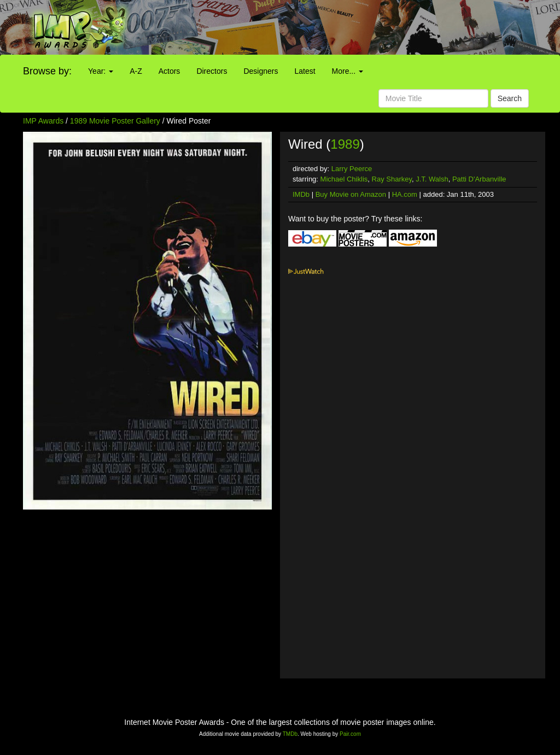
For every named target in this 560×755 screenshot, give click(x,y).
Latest (305, 71)
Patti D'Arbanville (479, 179)
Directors (212, 71)
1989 (345, 144)
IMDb (301, 194)
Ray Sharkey (392, 179)
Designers (261, 71)
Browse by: (47, 71)
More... (348, 71)
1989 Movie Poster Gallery (115, 121)
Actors (170, 71)
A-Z (136, 71)
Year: (101, 71)
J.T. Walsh (432, 179)
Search (510, 98)
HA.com (405, 194)
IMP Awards (43, 121)
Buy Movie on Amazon (351, 194)
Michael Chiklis (344, 179)
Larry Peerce (352, 169)
